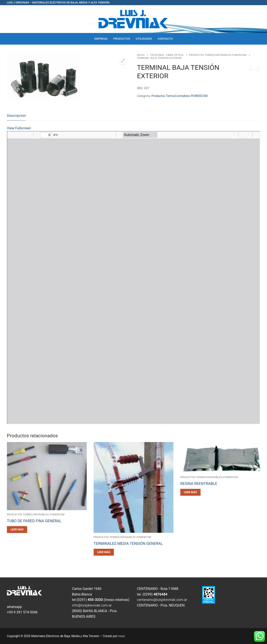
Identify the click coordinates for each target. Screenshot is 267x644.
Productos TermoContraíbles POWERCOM (218, 55)
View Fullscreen (19, 128)
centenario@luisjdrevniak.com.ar (162, 600)
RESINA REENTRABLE (199, 484)
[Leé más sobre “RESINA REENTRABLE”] (190, 492)
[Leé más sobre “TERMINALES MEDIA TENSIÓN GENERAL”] (104, 552)
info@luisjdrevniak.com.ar (92, 605)
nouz (122, 636)
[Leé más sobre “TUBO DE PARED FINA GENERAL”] (17, 530)
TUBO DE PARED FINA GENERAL (34, 521)
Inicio (141, 55)
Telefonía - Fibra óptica (167, 55)
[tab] (16, 116)
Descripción (16, 116)
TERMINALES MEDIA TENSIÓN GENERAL (128, 544)
